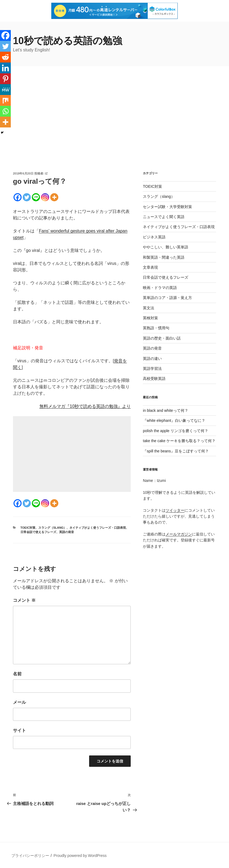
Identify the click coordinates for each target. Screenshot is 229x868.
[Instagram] (45, 197)
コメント (24, 600)
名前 (17, 674)
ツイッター (175, 510)
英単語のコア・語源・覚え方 (167, 298)
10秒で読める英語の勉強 (68, 41)
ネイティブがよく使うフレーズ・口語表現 (98, 528)
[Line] (36, 197)
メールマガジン (179, 534)
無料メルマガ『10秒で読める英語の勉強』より (85, 406)
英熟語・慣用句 (156, 328)
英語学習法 (152, 369)
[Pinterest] (5, 79)
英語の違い (152, 359)
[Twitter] (27, 197)
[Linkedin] (5, 68)
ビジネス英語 (154, 237)
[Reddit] (5, 57)
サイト (19, 730)
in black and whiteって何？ (165, 410)
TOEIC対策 (28, 528)
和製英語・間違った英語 (164, 257)
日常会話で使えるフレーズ (38, 532)
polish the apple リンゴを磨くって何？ (176, 431)
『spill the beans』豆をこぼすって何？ (176, 451)
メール (19, 702)
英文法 (149, 308)
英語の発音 (67, 532)
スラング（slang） (53, 528)
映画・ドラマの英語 (160, 288)
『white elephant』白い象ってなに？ (174, 420)
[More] (54, 197)
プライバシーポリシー (30, 856)
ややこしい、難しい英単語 (166, 247)
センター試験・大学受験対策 (167, 207)
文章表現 (150, 267)
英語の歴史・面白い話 (162, 338)
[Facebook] (18, 197)
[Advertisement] (114, 131)
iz (46, 173)
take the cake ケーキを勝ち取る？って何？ (179, 441)
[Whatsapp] (5, 111)
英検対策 (150, 318)
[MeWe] (5, 90)
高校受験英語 (154, 379)
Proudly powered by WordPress (80, 856)
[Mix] (5, 100)
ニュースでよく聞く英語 (164, 217)
